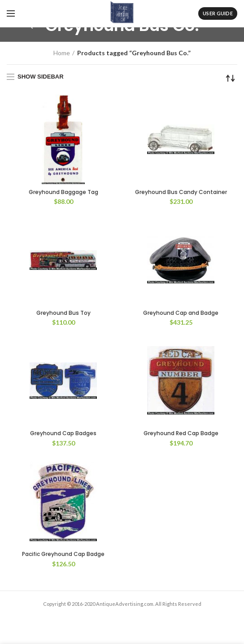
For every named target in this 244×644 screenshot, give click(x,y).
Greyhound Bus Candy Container (181, 192)
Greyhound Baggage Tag (63, 192)
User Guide (218, 13)
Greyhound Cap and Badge (181, 313)
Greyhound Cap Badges (63, 433)
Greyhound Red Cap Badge (181, 433)
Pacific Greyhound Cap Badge (63, 554)
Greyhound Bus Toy (63, 313)
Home (62, 53)
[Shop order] (231, 78)
